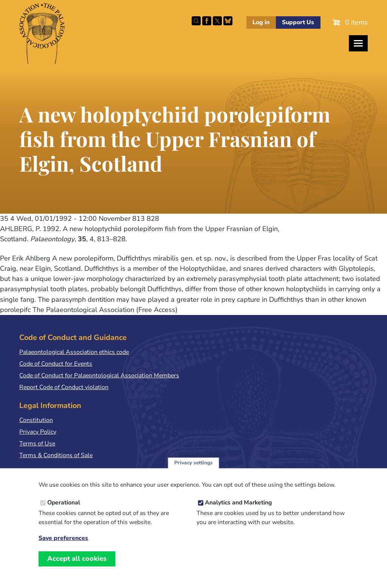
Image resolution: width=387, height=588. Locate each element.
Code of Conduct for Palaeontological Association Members (99, 375)
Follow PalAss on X (217, 21)
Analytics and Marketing (238, 510)
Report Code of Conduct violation (64, 387)
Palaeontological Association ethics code (74, 352)
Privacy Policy (38, 432)
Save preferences (63, 546)
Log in (261, 22)
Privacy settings (193, 470)
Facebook (207, 21)
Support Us (298, 22)
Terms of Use (37, 444)
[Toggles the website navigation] (358, 43)
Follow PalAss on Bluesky (228, 21)
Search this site (196, 21)
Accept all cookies (77, 566)
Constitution (36, 420)
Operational (64, 510)
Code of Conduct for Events (56, 364)
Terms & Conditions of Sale (56, 455)
